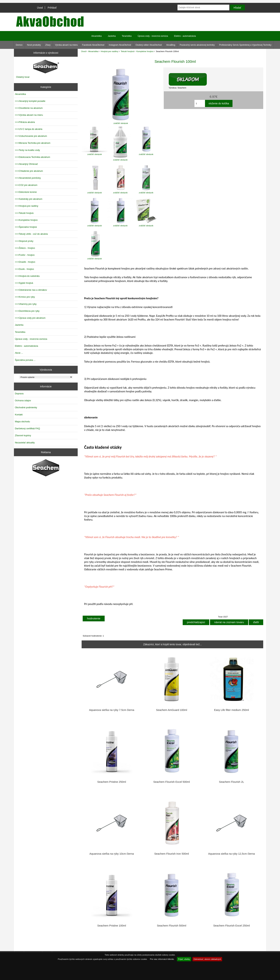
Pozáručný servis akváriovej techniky (197, 45)
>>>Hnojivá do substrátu (27, 276)
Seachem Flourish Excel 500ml (172, 782)
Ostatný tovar (23, 77)
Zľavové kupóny (23, 435)
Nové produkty (34, 45)
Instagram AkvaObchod (120, 45)
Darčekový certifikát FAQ (27, 428)
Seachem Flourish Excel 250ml (231, 926)
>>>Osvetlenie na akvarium (29, 108)
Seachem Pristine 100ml (112, 926)
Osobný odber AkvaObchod (149, 45)
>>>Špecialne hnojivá (26, 227)
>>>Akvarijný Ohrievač (26, 164)
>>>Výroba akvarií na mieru (29, 115)
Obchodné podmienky (26, 407)
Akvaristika (93, 51)
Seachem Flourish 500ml (172, 926)
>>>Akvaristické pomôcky (28, 178)
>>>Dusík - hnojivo (24, 269)
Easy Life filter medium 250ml (232, 710)
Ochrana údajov (23, 400)
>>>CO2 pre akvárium (26, 185)
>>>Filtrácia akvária (25, 122)
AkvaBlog (171, 45)
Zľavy (48, 45)
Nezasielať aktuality (25, 443)
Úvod (40, 8)
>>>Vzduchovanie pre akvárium (31, 136)
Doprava (19, 394)
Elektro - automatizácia (185, 36)
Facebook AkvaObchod (93, 45)
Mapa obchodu (22, 422)
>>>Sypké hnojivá (24, 283)
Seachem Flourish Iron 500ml (172, 854)
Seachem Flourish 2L (231, 782)
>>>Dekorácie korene (26, 192)
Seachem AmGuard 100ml (172, 710)
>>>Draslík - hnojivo (25, 262)
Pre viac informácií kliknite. (162, 959)
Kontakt (19, 415)
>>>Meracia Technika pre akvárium (33, 143)
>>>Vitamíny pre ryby (26, 304)
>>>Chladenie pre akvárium (29, 171)
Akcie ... (19, 353)
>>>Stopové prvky (24, 241)
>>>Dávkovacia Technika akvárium (32, 157)
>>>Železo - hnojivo (25, 248)
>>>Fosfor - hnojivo (25, 255)
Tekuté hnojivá (127, 51)
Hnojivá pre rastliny (110, 51)
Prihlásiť (52, 8)
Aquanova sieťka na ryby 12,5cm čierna (232, 854)
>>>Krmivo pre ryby (25, 297)
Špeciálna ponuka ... (25, 360)
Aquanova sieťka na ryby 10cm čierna (112, 854)
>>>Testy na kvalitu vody (27, 150)
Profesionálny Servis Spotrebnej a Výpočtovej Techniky (245, 45)
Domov (19, 45)
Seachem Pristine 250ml (112, 782)
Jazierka (112, 36)
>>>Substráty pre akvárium (28, 199)
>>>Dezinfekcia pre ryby (27, 311)
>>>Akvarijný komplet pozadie (30, 101)
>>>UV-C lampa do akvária (28, 129)
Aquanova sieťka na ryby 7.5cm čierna (112, 710)
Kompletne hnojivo (145, 51)
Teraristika (127, 36)
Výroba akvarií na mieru (66, 45)
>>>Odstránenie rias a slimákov (31, 290)
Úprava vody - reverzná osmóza (153, 36)
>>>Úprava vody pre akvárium (30, 318)
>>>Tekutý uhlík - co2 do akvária (31, 234)
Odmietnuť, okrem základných (207, 959)
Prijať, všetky (184, 959)
